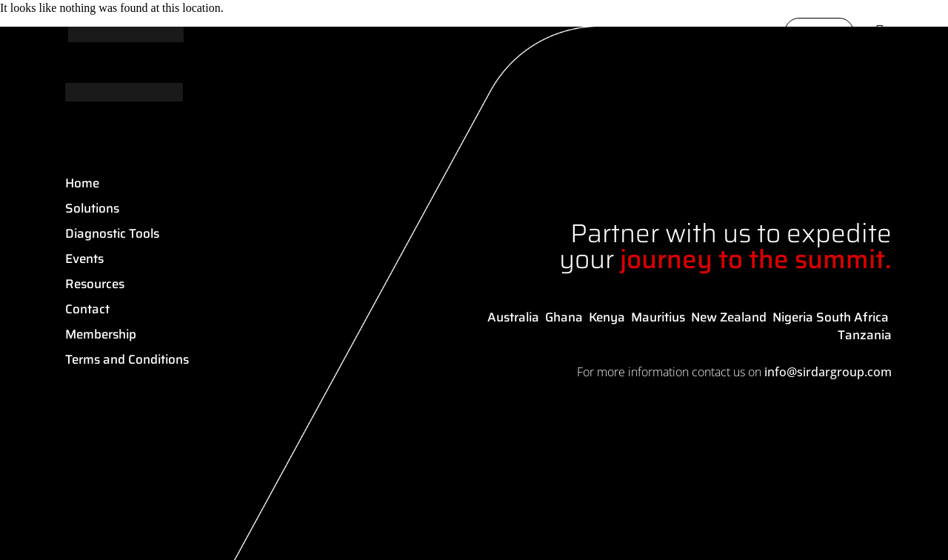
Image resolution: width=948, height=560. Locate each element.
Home (82, 183)
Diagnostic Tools (112, 233)
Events (84, 259)
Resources (95, 284)
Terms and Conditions (127, 359)
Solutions (92, 208)
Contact (87, 309)
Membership (101, 334)
